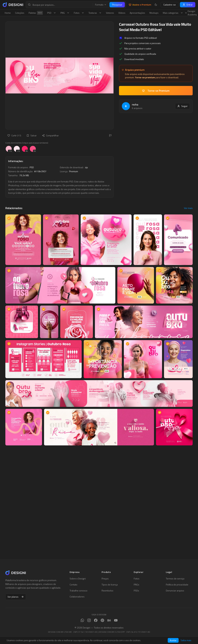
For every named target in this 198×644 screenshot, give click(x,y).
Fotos (79, 13)
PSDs (136, 591)
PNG (65, 13)
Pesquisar (117, 5)
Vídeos (122, 13)
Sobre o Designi (78, 579)
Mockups (154, 13)
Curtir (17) (14, 135)
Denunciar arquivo (175, 591)
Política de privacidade (177, 585)
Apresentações (137, 13)
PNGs (136, 585)
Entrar (188, 5)
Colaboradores (77, 597)
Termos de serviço (175, 579)
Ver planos (16, 597)
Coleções (20, 13)
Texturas (95, 13)
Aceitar (173, 640)
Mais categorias (173, 13)
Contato (73, 585)
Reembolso (107, 591)
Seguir (182, 106)
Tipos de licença (110, 585)
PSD (52, 13)
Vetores (110, 13)
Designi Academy (191, 13)
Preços (105, 579)
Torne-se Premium (156, 91)
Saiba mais (186, 640)
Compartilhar (50, 135)
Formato (101, 5)
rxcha (135, 104)
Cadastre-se (170, 5)
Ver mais (188, 208)
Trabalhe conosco (78, 591)
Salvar (32, 135)
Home (8, 13)
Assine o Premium (140, 5)
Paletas (36, 13)
